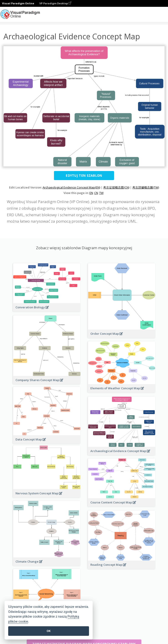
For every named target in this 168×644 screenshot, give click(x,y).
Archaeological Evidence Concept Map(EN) (71, 187)
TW (101, 193)
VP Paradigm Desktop (55, 3)
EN (91, 193)
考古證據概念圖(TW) (146, 187)
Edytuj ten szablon (84, 175)
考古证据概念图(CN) (116, 187)
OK (49, 631)
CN (96, 193)
